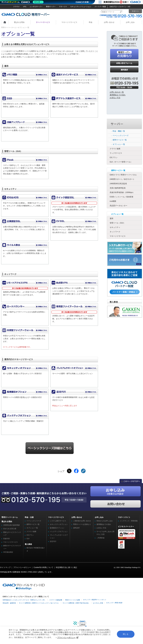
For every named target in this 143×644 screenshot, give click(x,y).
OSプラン (114, 158)
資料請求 (124, 70)
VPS (25, 7)
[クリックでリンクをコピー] (83, 471)
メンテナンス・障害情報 (129, 521)
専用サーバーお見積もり (82, 524)
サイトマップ (5, 567)
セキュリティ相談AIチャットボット (95, 600)
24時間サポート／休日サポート (122, 179)
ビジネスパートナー (126, 527)
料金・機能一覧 (119, 131)
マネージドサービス (69, 22)
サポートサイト (124, 517)
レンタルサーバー (36, 7)
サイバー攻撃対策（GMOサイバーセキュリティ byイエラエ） (39, 603)
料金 (91, 22)
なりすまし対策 (98, 603)
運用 (111, 219)
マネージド (63, 7)
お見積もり (124, 54)
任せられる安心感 (10, 529)
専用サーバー (51, 7)
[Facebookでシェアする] (76, 471)
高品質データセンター (119, 206)
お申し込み (130, 22)
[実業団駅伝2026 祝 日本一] (123, 2)
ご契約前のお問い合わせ (82, 521)
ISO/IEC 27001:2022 (29, 572)
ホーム (5, 22)
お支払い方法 (115, 98)
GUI (28, 539)
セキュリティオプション (59, 524)
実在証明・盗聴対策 (9, 603)
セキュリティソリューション (81, 7)
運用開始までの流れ (118, 95)
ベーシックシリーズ (121, 136)
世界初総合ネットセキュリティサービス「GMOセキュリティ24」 (24, 600)
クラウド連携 (115, 149)
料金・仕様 (29, 517)
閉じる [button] (126, 634)
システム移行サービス (58, 521)
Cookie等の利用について (43, 567)
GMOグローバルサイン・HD (120, 7)
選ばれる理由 (19, 22)
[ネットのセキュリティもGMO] (23, 2)
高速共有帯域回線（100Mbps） (122, 192)
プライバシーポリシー (68, 638)
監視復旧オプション (57, 528)
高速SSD (6, 539)
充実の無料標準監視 (118, 188)
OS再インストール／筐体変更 (122, 197)
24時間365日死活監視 (118, 184)
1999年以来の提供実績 (11, 525)
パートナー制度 (100, 7)
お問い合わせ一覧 (117, 92)
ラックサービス (116, 153)
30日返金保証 (8, 552)
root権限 (113, 201)
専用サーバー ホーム (9, 27)
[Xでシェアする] (69, 471)
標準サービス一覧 (120, 140)
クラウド (16, 7)
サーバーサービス (43, 22)
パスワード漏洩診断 (56, 600)
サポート (135, 11)
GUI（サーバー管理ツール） (121, 162)
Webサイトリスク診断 (73, 600)
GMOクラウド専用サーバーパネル (123, 175)
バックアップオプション (59, 532)
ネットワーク (115, 232)
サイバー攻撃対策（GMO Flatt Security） (76, 603)
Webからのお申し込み (105, 521)
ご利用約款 (101, 538)
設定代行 (53, 541)
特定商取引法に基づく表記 (66, 567)
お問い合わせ (109, 22)
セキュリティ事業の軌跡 (114, 603)
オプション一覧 (119, 144)
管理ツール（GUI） (117, 223)
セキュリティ (115, 227)
